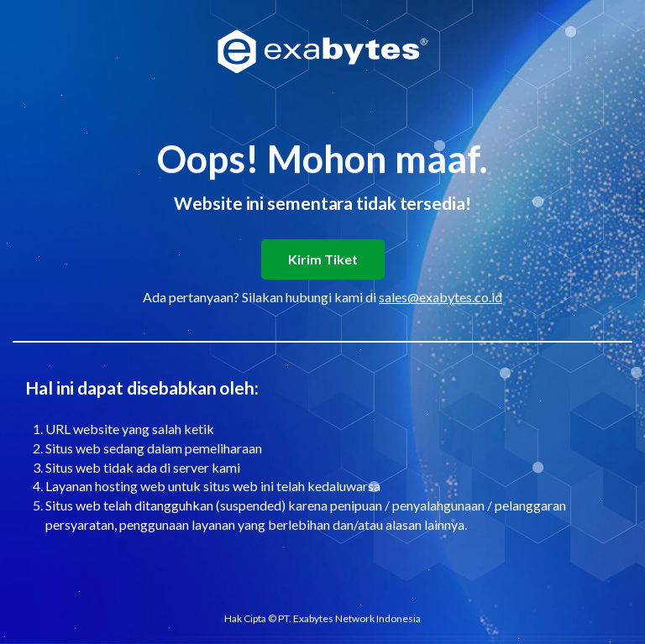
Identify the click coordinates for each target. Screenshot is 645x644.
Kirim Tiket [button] (323, 259)
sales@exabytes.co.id (440, 297)
